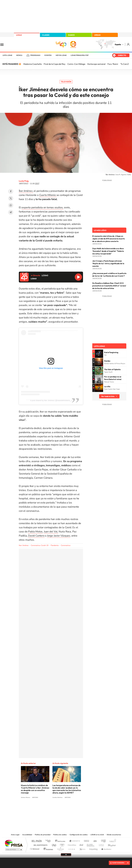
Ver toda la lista (108, 396)
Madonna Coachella (32, 64)
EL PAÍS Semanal (91, 844)
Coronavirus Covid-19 (40, 545)
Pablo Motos (35, 532)
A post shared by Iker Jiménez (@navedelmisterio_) (51, 400)
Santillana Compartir (75, 841)
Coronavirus (66, 545)
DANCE (71, 35)
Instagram (51, 807)
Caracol (112, 841)
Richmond (35, 848)
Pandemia (55, 545)
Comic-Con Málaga (76, 64)
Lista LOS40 (7, 55)
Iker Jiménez (24, 545)
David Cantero (36, 536)
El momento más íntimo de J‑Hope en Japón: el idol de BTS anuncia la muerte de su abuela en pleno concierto (109, 239)
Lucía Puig (24, 181)
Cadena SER (86, 841)
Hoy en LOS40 (61, 55)
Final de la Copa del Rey (55, 64)
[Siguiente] (128, 64)
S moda (82, 848)
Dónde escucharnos (114, 835)
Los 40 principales (49, 841)
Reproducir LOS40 (78, 277)
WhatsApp (11, 205)
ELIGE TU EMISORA (118, 863)
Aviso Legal (15, 835)
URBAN (97, 35)
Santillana (61, 841)
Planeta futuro (100, 844)
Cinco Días (72, 844)
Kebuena (110, 844)
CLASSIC (46, 35)
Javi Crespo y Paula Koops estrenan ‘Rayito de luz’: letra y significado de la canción (108, 263)
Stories (81, 807)
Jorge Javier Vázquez (59, 536)
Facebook (11, 191)
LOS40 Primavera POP (80, 55)
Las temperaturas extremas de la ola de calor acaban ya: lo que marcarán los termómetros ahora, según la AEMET (67, 789)
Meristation (106, 848)
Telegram (11, 212)
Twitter (11, 198)
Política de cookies (60, 835)
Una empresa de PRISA (14, 843)
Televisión (66, 82)
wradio (62, 844)
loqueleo (94, 848)
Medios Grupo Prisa (14, 850)
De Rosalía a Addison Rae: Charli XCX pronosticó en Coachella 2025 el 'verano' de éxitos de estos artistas (109, 286)
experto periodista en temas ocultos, (42, 207)
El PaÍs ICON (71, 848)
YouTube (61, 807)
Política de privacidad (43, 835)
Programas (35, 55)
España (118, 44)
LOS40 (19, 35)
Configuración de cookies (79, 835)
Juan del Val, (51, 532)
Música (19, 55)
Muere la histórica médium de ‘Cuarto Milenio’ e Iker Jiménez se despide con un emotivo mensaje (35, 789)
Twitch (76, 807)
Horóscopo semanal (96, 64)
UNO (54, 844)
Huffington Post (40, 844)
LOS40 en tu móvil (97, 835)
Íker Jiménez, (26, 191)
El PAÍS (37, 841)
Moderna (48, 848)
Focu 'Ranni (113, 64)
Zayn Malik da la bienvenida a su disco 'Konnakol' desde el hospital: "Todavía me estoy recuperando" (108, 251)
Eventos (48, 55)
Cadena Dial (81, 844)
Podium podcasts (60, 848)
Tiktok (56, 807)
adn (102, 841)
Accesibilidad (27, 835)
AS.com (94, 841)
